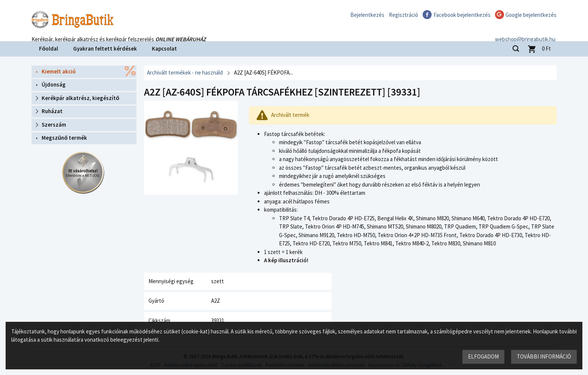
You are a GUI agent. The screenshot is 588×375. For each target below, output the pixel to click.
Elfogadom (483, 356)
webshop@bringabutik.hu (526, 31)
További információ (544, 356)
